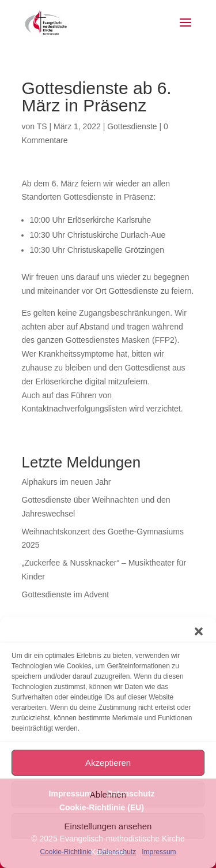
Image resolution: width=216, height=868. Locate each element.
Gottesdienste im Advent (66, 594)
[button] (199, 631)
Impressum (159, 852)
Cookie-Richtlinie (66, 852)
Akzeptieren (108, 763)
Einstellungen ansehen (108, 826)
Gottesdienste (132, 126)
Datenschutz (117, 852)
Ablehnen (108, 794)
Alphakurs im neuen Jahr (67, 482)
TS (42, 126)
